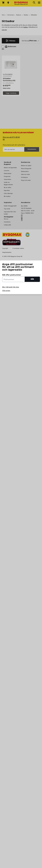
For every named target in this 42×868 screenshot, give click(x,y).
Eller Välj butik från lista (11, 287)
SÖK (32, 279)
